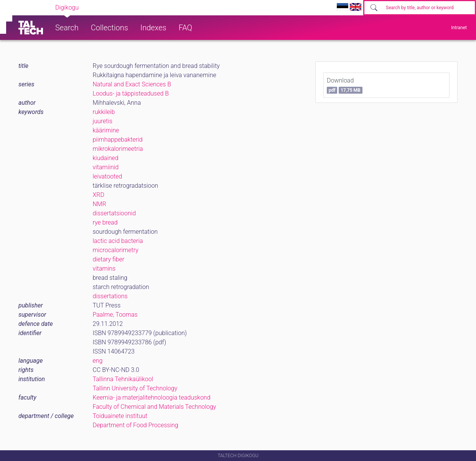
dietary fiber (109, 259)
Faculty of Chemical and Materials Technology (155, 407)
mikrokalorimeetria (118, 149)
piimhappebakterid (118, 140)
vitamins (104, 269)
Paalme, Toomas (115, 315)
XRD (99, 195)
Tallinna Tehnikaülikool (123, 379)
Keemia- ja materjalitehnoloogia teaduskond (152, 397)
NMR (100, 204)
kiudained (106, 158)
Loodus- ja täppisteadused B (131, 93)
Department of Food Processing (136, 425)
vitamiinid (106, 167)
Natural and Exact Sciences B (132, 84)
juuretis (103, 121)
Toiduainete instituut (120, 416)
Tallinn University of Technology (135, 388)
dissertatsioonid (114, 213)
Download (345, 85)
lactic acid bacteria (118, 241)
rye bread (105, 222)
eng (98, 361)
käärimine (106, 130)
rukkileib (104, 112)
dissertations (110, 296)
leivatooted (108, 176)
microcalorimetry (116, 250)
